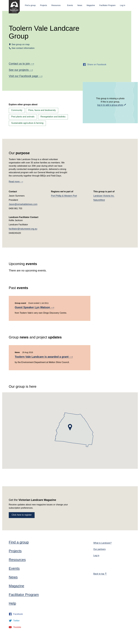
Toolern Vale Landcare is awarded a (44, 357)
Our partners (100, 549)
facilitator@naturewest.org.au (23, 229)
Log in (122, 5)
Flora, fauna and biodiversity (42, 110)
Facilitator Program (107, 5)
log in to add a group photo (110, 105)
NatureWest (99, 200)
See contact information (23, 48)
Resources (56, 5)
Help (12, 603)
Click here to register (22, 515)
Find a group (30, 5)
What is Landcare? (102, 543)
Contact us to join (21, 64)
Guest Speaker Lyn (34, 307)
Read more (16, 182)
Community (17, 110)
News (80, 5)
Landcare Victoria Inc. (104, 196)
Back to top (100, 574)
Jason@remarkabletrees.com (23, 204)
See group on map (21, 44)
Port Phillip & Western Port (64, 196)
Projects (44, 5)
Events (70, 5)
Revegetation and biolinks (53, 117)
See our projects (21, 70)
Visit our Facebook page (26, 76)
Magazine (91, 5)
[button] (70, 427)
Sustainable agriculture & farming (27, 123)
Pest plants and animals (23, 117)
